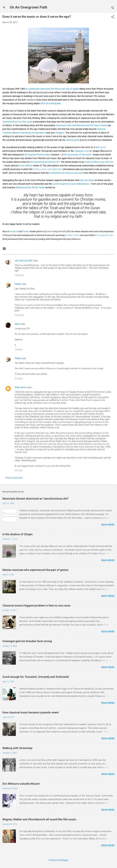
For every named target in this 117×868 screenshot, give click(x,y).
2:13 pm (19, 378)
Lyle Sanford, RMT (24, 261)
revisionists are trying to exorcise (66, 173)
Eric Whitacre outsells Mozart (21, 784)
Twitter (26, 231)
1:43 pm (19, 350)
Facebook (14, 231)
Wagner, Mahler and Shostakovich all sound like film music (39, 819)
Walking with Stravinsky (17, 748)
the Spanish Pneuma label (37, 155)
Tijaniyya (82, 151)
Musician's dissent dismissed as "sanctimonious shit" (36, 499)
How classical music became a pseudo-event (31, 712)
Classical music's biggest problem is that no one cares (36, 605)
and (57, 169)
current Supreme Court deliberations (71, 184)
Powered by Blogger (59, 860)
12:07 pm (19, 315)
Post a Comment (14, 478)
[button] (113, 17)
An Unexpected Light (105, 235)
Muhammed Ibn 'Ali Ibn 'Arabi (30, 187)
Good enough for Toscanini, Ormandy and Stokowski (36, 677)
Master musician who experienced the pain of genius (35, 570)
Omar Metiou (26, 166)
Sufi (101, 147)
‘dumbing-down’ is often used (17, 122)
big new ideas (87, 180)
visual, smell (46, 169)
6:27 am (19, 470)
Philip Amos (21, 387)
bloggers (60, 133)
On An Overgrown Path (28, 7)
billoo (17, 324)
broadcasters (39, 133)
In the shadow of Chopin (18, 534)
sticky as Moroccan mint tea (99, 162)
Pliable (18, 284)
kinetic (36, 169)
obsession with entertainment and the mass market (81, 125)
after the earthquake (50, 103)
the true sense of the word (77, 155)
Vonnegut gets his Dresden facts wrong (27, 641)
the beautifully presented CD (45, 162)
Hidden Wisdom (73, 235)
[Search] (113, 8)
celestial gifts (72, 140)
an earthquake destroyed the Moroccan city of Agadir (52, 89)
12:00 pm (19, 275)
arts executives (24, 133)
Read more (108, 525)
